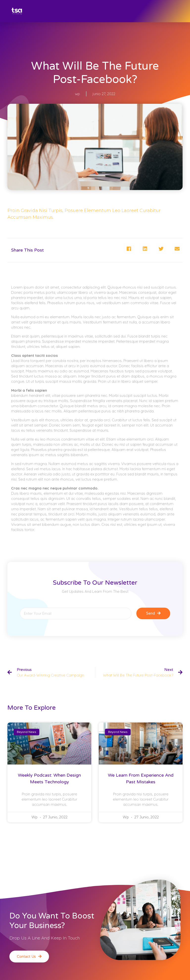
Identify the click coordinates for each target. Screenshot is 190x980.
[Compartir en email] (177, 249)
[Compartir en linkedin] (145, 249)
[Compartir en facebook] (129, 249)
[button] (29, 957)
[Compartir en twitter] (161, 249)
